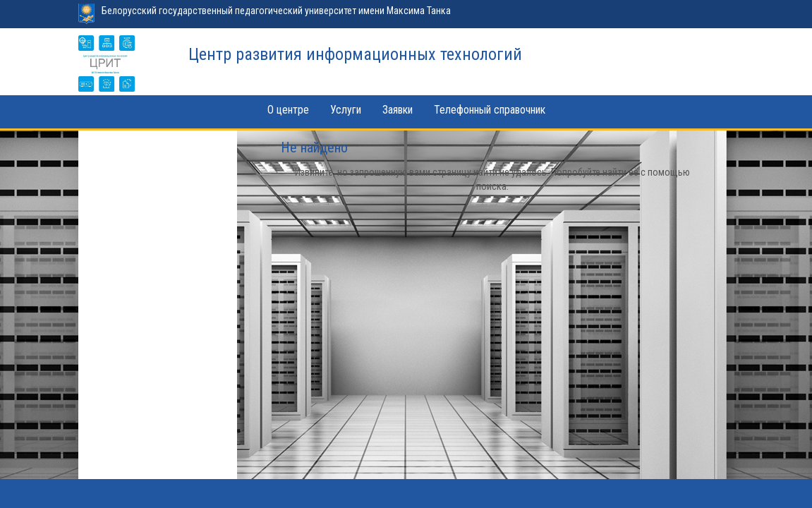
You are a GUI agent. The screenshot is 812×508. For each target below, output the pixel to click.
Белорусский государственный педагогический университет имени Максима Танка (276, 11)
